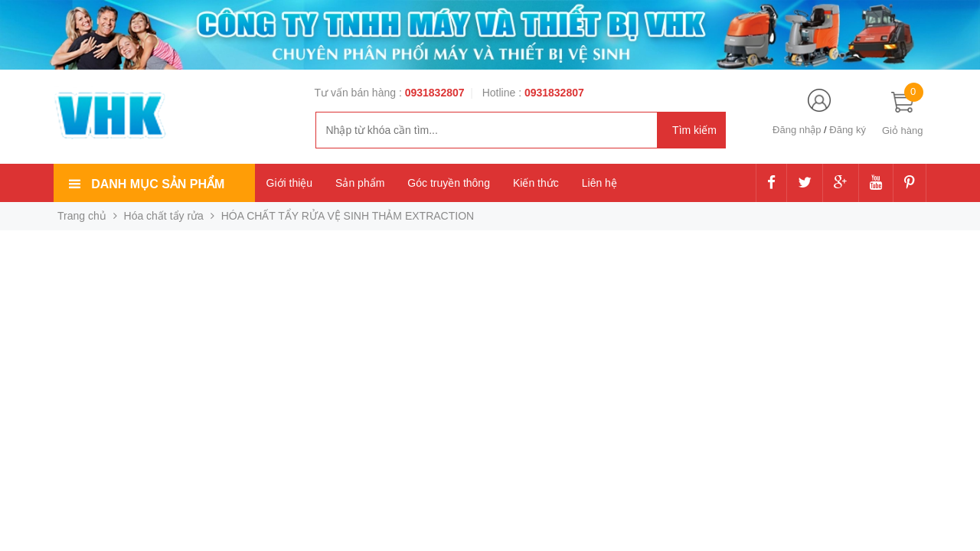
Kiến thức (536, 183)
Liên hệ (599, 183)
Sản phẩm (360, 183)
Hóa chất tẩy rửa (164, 216)
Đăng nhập (797, 130)
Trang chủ (82, 216)
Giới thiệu (290, 183)
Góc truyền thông (449, 183)
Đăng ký (848, 130)
